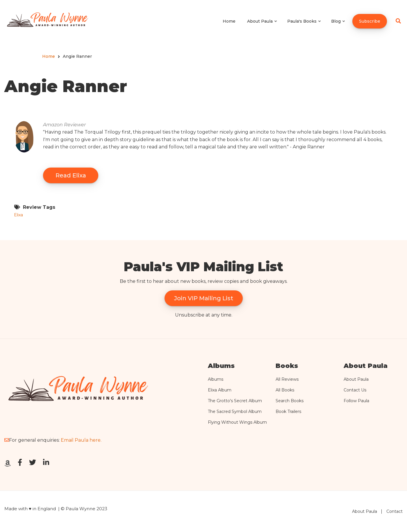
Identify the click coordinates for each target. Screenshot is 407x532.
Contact (394, 511)
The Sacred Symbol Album (235, 411)
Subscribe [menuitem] (370, 21)
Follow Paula (356, 401)
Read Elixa (71, 175)
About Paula (356, 379)
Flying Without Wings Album (237, 422)
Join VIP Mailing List (204, 298)
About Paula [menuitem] (262, 26)
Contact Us (355, 390)
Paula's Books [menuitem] (304, 26)
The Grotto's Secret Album (235, 401)
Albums (216, 379)
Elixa (18, 215)
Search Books (290, 401)
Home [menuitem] (229, 21)
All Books (285, 390)
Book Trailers (288, 411)
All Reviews (287, 379)
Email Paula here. (81, 440)
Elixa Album (220, 390)
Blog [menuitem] (338, 26)
